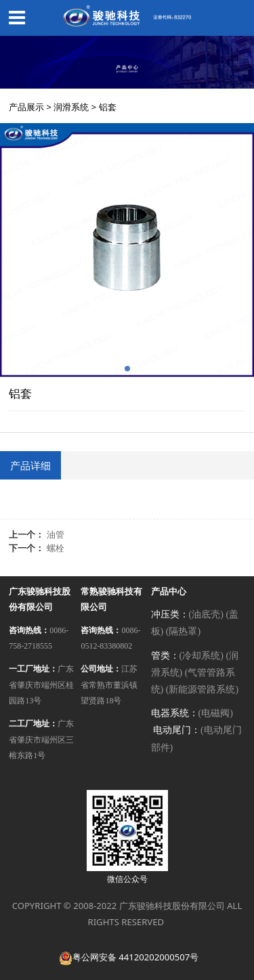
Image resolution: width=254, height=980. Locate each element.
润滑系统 (71, 107)
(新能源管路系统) (202, 690)
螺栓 (56, 548)
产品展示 (26, 107)
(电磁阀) (216, 713)
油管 (56, 534)
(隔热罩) (183, 631)
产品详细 (30, 465)
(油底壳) (206, 614)
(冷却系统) (202, 656)
